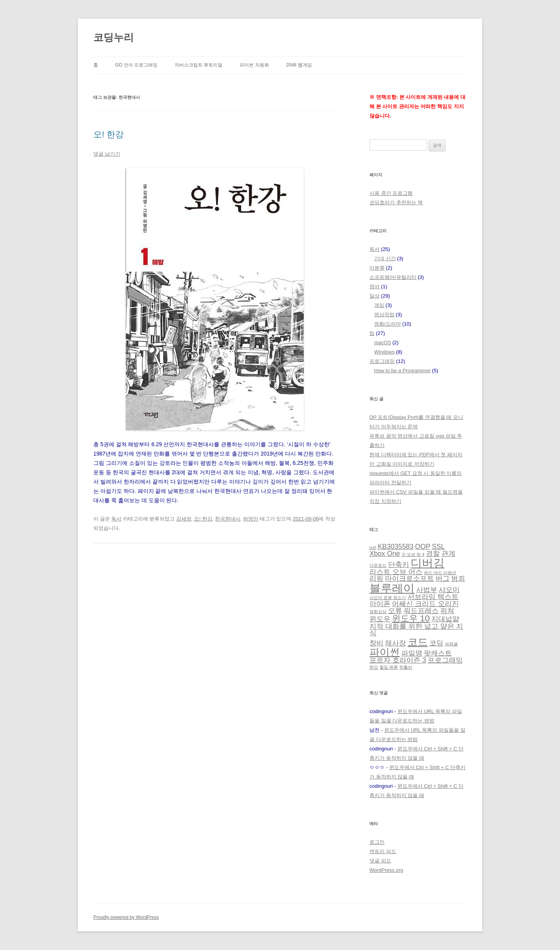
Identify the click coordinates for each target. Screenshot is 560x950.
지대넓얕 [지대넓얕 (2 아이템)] (445, 619)
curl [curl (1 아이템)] (373, 547)
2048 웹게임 (299, 65)
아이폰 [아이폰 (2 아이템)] (380, 604)
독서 (116, 519)
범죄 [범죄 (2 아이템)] (458, 578)
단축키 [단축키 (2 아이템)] (399, 564)
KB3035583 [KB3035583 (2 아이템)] (395, 547)
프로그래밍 (382, 361)
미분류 (377, 268)
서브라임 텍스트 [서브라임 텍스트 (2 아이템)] (433, 597)
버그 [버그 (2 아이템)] (443, 578)
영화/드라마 (388, 324)
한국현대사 (228, 519)
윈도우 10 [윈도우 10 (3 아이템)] (411, 618)
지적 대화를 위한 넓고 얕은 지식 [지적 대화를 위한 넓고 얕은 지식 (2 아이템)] (416, 630)
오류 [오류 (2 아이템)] (395, 611)
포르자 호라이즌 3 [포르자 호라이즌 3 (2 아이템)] (398, 660)
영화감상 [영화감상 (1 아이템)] (378, 612)
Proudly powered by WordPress (126, 917)
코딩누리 (114, 37)
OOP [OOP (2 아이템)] (423, 547)
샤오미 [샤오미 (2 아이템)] (449, 590)
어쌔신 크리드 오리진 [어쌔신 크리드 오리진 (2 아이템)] (425, 604)
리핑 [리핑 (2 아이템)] (376, 578)
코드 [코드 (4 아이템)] (418, 642)
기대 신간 (385, 259)
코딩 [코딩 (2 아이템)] (436, 643)
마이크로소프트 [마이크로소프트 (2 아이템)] (409, 578)
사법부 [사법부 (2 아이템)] (427, 590)
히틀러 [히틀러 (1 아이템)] (406, 667)
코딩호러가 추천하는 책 (396, 202)
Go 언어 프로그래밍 (136, 65)
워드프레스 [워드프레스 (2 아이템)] (421, 611)
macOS (382, 343)
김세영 (184, 519)
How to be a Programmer (402, 371)
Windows (384, 352)
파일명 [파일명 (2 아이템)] (412, 653)
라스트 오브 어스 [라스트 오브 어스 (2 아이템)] (396, 572)
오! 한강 (108, 134)
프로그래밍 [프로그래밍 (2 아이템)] (445, 660)
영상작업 (384, 315)
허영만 (251, 519)
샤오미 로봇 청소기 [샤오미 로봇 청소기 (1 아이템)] (388, 598)
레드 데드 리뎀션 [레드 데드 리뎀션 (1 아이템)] (440, 573)
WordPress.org (386, 870)
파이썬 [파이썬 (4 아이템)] (385, 652)
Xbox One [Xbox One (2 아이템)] (385, 554)
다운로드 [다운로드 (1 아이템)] (378, 565)
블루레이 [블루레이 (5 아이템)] (392, 588)
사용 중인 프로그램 (391, 193)
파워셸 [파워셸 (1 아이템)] (451, 644)
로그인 (377, 842)
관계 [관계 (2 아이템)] (448, 554)
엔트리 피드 (383, 851)
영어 (374, 287)
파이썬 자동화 (254, 65)
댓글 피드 (380, 861)
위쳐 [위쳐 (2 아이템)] (447, 611)
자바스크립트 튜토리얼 (199, 65)
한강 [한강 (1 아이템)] (374, 667)
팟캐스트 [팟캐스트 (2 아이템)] (438, 653)
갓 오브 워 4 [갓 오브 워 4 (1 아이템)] (413, 554)
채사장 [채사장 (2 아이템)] (395, 643)
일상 (374, 296)
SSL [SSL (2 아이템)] (438, 547)
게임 (379, 305)
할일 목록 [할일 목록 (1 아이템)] (389, 667)
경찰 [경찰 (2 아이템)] (433, 554)
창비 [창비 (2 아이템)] (376, 643)
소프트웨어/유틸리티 (393, 277)
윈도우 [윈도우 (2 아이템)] (380, 619)
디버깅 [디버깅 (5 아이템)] (428, 563)
